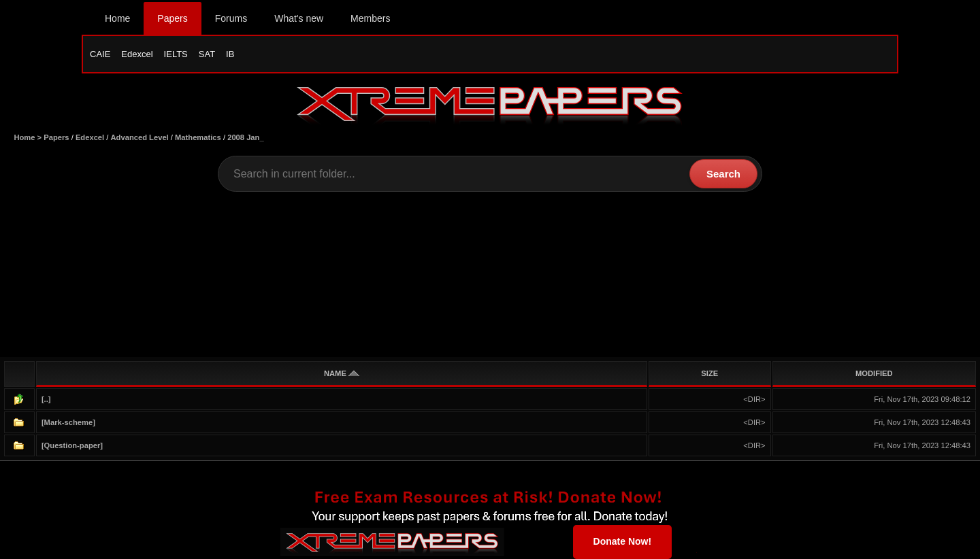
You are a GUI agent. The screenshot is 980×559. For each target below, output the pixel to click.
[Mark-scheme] (68, 422)
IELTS (176, 54)
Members (370, 18)
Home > (29, 137)
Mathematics (198, 137)
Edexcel (137, 54)
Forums (231, 18)
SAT (207, 54)
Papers (172, 18)
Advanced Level (140, 137)
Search (723, 174)
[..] (46, 399)
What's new (299, 18)
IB (230, 54)
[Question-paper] (72, 445)
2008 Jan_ (246, 137)
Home (117, 18)
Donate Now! (623, 541)
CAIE (100, 54)
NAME (342, 373)
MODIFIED (874, 373)
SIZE (709, 373)
